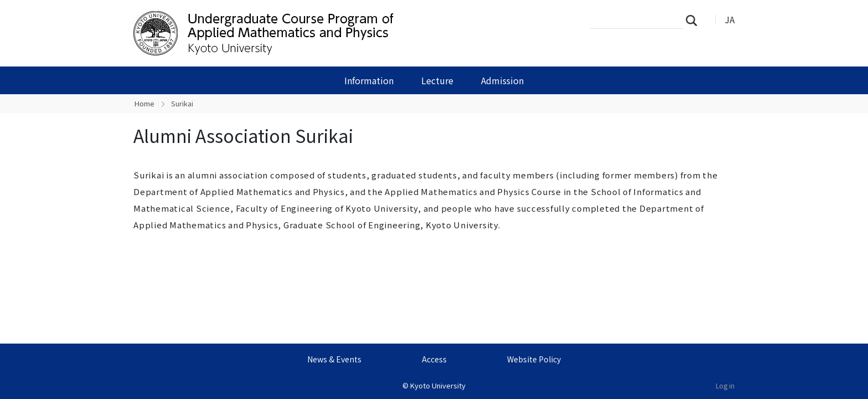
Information (369, 80)
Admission (502, 80)
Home (144, 103)
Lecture (437, 80)
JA (730, 19)
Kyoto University (438, 385)
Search (695, 20)
